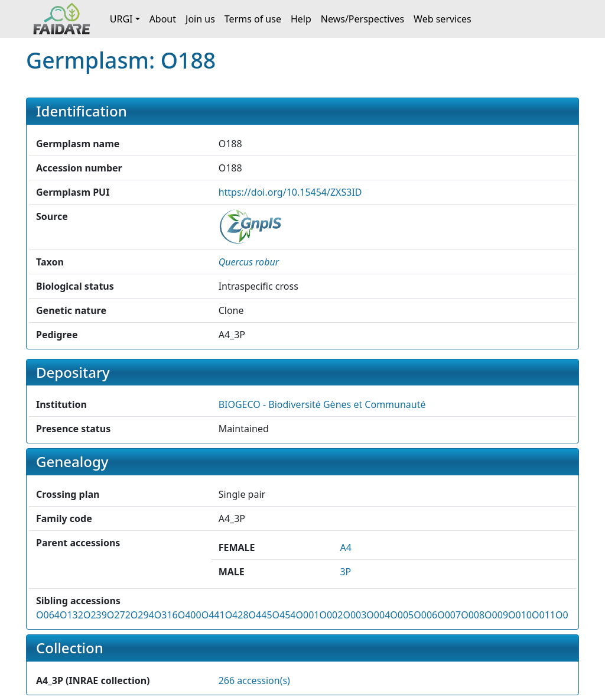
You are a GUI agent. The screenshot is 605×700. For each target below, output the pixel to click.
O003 (354, 615)
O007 (449, 615)
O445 (261, 615)
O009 (496, 615)
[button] (249, 262)
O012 (567, 615)
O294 (142, 615)
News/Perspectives (362, 19)
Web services (443, 19)
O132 (71, 615)
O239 (95, 615)
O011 (544, 615)
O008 (473, 615)
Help (301, 19)
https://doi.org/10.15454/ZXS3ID (290, 192)
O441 (213, 615)
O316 (166, 615)
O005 (402, 615)
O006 (425, 615)
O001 (307, 615)
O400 (190, 615)
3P (345, 572)
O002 (331, 615)
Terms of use (253, 19)
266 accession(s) (254, 680)
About (163, 19)
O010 (520, 615)
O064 (48, 615)
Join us (200, 19)
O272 (119, 615)
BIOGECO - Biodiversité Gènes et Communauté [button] (322, 404)
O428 (237, 615)
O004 (378, 615)
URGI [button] (121, 19)
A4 (345, 547)
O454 (284, 615)
